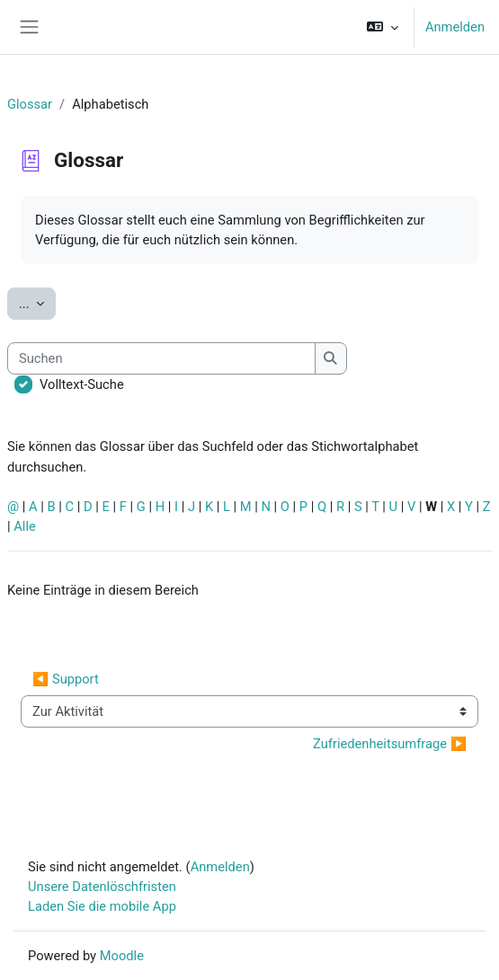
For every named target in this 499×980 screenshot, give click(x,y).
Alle (25, 526)
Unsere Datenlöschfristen (102, 887)
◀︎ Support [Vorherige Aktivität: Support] (66, 679)
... (37, 302)
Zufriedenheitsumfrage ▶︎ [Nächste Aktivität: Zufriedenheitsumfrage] (390, 744)
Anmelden (455, 27)
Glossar (30, 104)
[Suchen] (161, 358)
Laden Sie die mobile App (102, 906)
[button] (383, 27)
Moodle (122, 956)
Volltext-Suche (82, 384)
